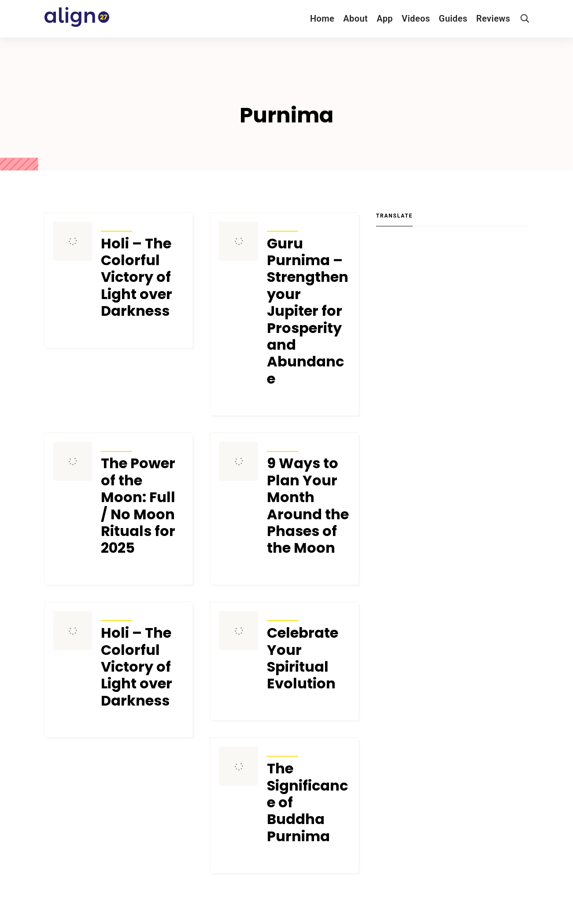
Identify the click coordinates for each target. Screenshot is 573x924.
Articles (116, 225)
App (385, 18)
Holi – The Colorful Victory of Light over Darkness (137, 277)
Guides (453, 18)
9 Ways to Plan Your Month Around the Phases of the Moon (308, 506)
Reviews (493, 18)
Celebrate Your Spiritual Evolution (303, 658)
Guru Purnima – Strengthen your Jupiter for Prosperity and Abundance (308, 311)
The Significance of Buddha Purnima (307, 802)
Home (322, 18)
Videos (416, 18)
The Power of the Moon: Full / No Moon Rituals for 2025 (138, 506)
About (355, 18)
